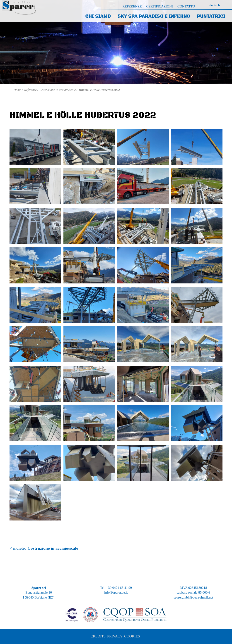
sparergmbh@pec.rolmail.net (193, 597)
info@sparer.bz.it (116, 592)
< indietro (44, 548)
